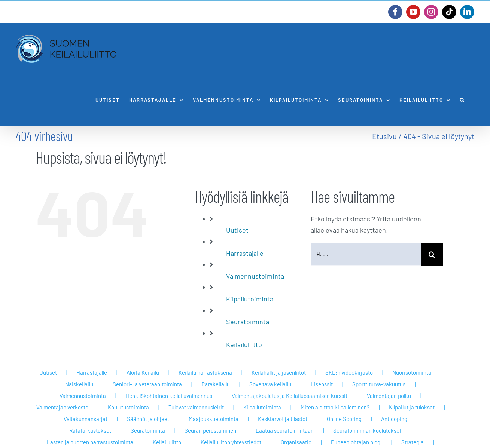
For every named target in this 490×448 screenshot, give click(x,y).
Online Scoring (344, 419)
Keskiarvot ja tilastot (283, 419)
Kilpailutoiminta (250, 299)
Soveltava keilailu (270, 384)
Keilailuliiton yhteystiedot (231, 442)
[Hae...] (366, 254)
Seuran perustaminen (210, 430)
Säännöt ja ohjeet (148, 419)
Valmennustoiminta (255, 276)
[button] (462, 100)
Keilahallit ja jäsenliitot (279, 372)
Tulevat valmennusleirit (196, 407)
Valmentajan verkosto (62, 407)
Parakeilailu (216, 384)
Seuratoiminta (248, 322)
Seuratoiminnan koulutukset (367, 430)
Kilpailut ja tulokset (412, 407)
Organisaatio (296, 442)
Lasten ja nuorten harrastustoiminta (90, 442)
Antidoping (394, 419)
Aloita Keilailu (143, 372)
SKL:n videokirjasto (349, 372)
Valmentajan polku (389, 396)
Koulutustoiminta (128, 407)
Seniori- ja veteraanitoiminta (147, 384)
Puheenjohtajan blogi (356, 442)
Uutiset (237, 230)
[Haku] (432, 254)
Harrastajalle (245, 253)
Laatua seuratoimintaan (285, 430)
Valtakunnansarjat (86, 419)
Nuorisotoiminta (412, 372)
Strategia (413, 442)
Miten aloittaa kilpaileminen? (335, 407)
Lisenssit (322, 384)
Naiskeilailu (79, 384)
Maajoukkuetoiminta (214, 419)
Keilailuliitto (244, 344)
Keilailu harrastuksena (205, 372)
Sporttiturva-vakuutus (379, 384)
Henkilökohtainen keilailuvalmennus (169, 396)
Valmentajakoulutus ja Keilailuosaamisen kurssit (290, 396)
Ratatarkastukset (90, 430)
